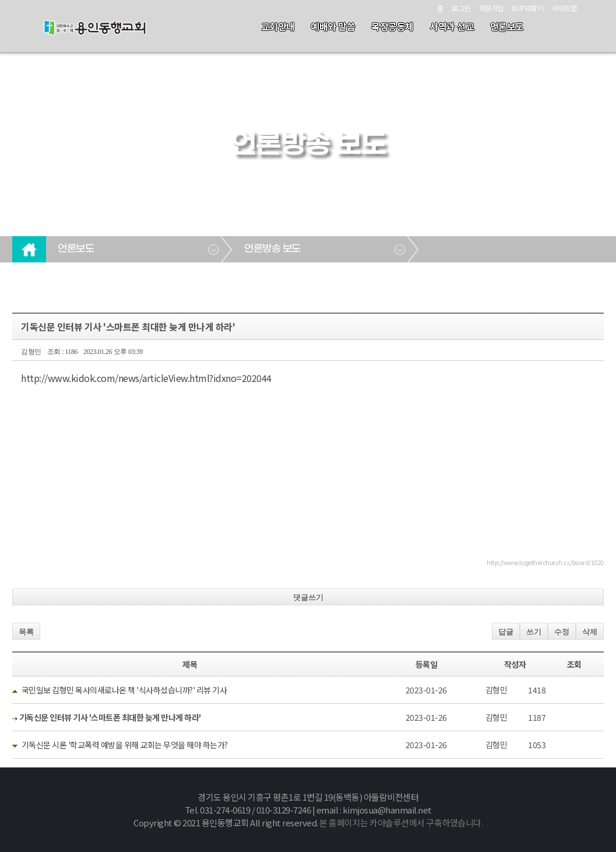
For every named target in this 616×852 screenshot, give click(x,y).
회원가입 (491, 8)
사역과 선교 (452, 26)
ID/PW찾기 (528, 8)
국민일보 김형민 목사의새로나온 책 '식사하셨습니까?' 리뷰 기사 (124, 690)
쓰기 (534, 632)
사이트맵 (564, 8)
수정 (562, 632)
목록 (26, 632)
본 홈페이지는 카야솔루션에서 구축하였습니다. (401, 823)
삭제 (590, 632)
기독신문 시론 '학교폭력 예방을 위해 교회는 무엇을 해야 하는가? (125, 745)
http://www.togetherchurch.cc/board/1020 (545, 562)
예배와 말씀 (333, 26)
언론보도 (507, 26)
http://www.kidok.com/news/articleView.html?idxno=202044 (146, 378)
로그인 (461, 8)
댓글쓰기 (308, 597)
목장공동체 (393, 26)
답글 (506, 632)
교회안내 (278, 26)
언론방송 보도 (272, 249)
